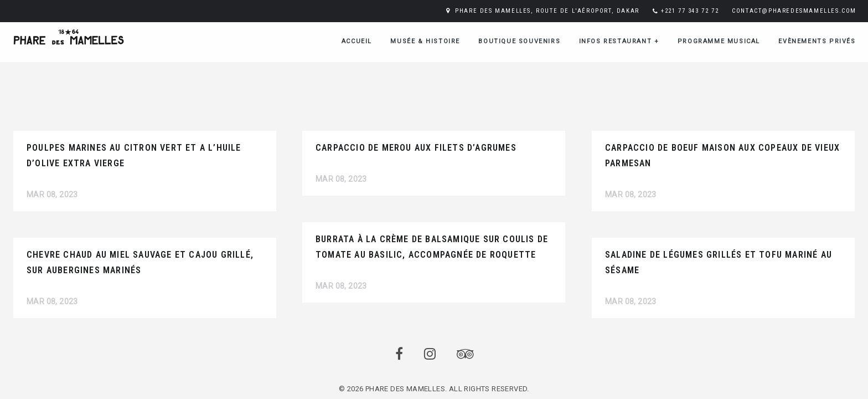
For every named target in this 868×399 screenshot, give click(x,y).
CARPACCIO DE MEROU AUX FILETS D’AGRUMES (416, 148)
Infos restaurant (619, 41)
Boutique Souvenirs (519, 41)
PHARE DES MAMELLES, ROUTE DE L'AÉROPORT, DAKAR (547, 11)
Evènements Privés (817, 41)
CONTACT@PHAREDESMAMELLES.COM (794, 11)
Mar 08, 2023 (52, 195)
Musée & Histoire (425, 41)
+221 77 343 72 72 (690, 11)
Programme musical (719, 41)
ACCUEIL (357, 41)
